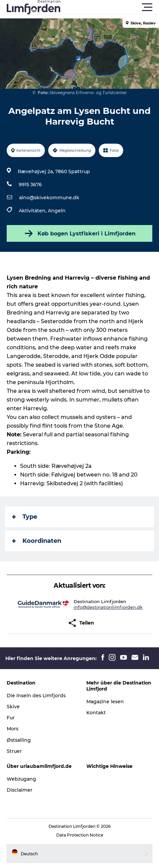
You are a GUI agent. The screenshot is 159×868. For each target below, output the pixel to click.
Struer (14, 751)
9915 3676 (30, 185)
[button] (110, 7)
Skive (13, 707)
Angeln (57, 211)
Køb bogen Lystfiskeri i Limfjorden (79, 233)
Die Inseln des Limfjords (36, 696)
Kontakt (96, 713)
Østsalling (19, 740)
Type (25, 517)
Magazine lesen (105, 702)
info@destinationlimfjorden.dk (108, 607)
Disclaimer (20, 790)
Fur (11, 718)
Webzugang (21, 779)
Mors (13, 729)
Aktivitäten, (33, 211)
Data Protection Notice (80, 835)
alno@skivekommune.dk (49, 198)
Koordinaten (37, 541)
